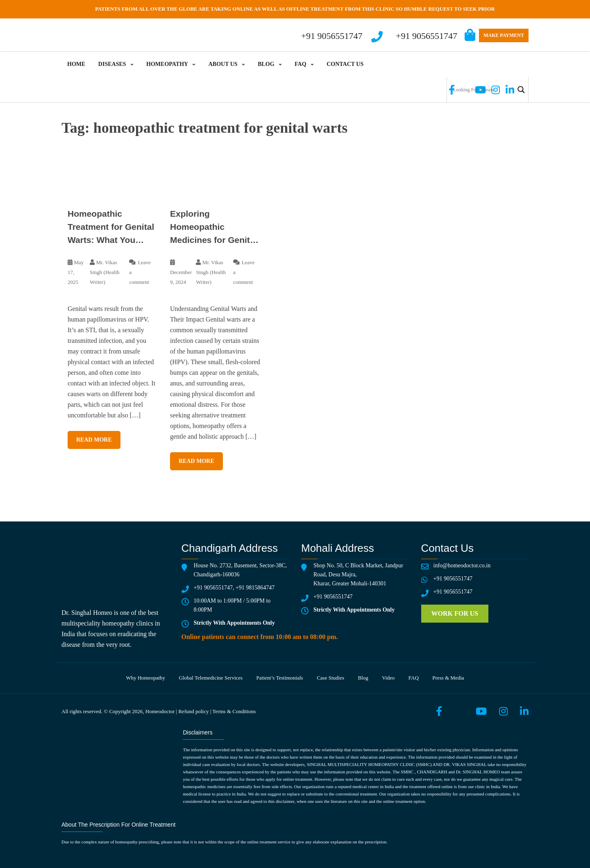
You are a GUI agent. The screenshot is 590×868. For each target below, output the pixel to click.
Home (76, 64)
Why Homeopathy (145, 678)
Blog (266, 64)
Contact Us (345, 64)
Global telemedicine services (211, 678)
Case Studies (330, 678)
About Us (223, 64)
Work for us (455, 613)
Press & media (448, 678)
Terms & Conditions (234, 711)
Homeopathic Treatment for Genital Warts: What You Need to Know (111, 228)
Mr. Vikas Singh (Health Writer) (105, 272)
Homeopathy (167, 64)
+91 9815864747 (255, 588)
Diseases (112, 64)
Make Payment (504, 35)
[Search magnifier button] (521, 90)
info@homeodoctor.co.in (462, 565)
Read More (94, 440)
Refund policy (193, 711)
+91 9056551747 (427, 36)
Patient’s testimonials (280, 678)
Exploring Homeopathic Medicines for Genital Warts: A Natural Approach (213, 228)
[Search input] (483, 90)
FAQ (301, 64)
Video (388, 678)
